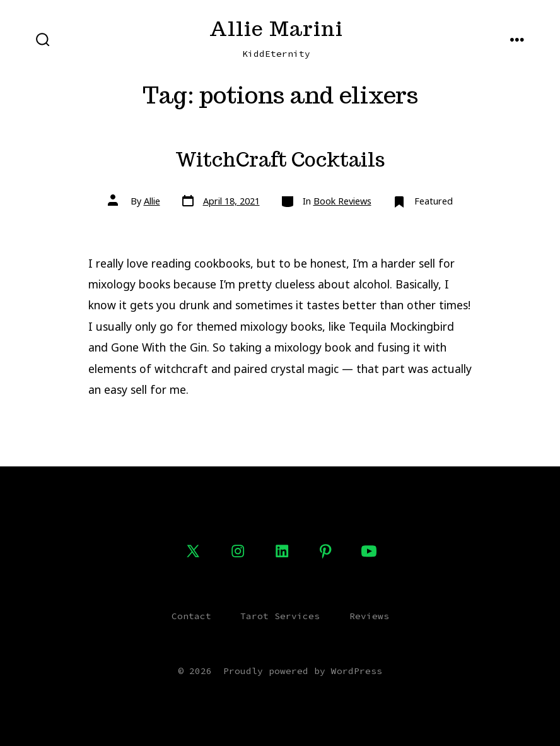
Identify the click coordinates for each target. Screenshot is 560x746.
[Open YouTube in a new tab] (369, 551)
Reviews (369, 616)
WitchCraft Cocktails (280, 160)
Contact (191, 616)
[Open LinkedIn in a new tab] (282, 551)
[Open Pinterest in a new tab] (325, 551)
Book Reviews (342, 201)
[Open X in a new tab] (193, 551)
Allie (152, 201)
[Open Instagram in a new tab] (238, 551)
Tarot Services (280, 616)
